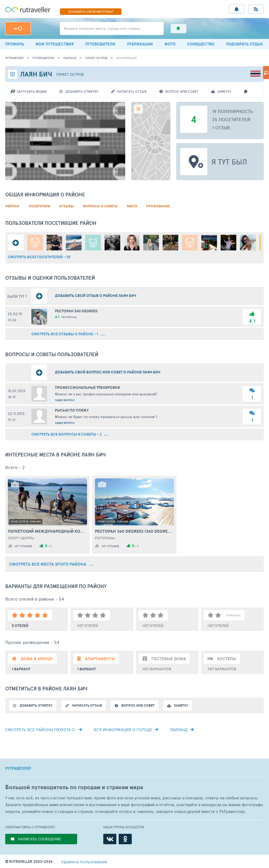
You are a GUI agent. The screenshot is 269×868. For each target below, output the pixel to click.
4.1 (252, 321)
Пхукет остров (96, 58)
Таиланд (70, 58)
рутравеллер (14, 58)
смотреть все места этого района (51, 564)
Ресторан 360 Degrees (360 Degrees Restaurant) (134, 531)
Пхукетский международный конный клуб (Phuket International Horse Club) (47, 531)
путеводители (43, 58)
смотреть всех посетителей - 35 (39, 257)
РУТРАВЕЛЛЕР (18, 769)
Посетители (39, 206)
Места (132, 206)
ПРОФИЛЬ (15, 44)
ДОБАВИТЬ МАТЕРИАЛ (91, 11)
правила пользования (84, 861)
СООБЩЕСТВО (201, 44)
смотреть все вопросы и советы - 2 (70, 434)
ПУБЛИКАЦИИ (140, 44)
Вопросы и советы (100, 206)
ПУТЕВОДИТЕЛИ (100, 44)
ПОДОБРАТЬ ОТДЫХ (244, 44)
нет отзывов (23, 546)
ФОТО (170, 44)
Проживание (158, 206)
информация (127, 58)
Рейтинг (13, 206)
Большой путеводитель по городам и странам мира (74, 787)
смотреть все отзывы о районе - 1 (68, 334)
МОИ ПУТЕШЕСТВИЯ (55, 44)
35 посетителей (231, 119)
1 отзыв (221, 127)
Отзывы (67, 206)
